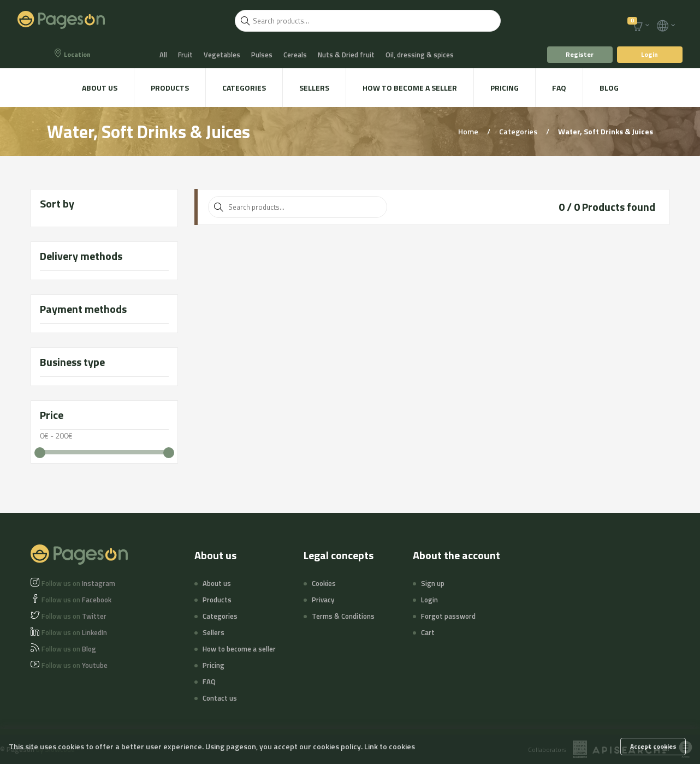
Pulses (262, 55)
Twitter (74, 616)
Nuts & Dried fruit (346, 55)
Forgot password (448, 616)
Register (580, 54)
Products (170, 88)
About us (100, 88)
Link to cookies (390, 746)
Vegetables (222, 55)
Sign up (433, 583)
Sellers (314, 88)
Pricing (505, 88)
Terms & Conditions (343, 616)
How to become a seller (410, 88)
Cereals (295, 55)
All (163, 55)
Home (469, 131)
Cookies (324, 583)
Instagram (78, 583)
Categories (244, 88)
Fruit (185, 55)
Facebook (76, 600)
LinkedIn (74, 632)
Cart (428, 632)
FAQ (559, 88)
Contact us (220, 698)
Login (649, 54)
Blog (609, 88)
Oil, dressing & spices (420, 55)
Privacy (323, 600)
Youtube (75, 665)
